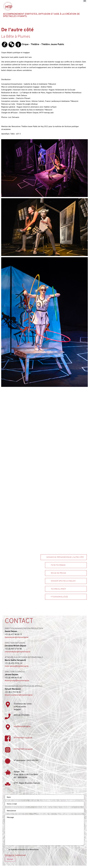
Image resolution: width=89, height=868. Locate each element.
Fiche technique (58, 565)
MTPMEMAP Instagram (23, 749)
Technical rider (58, 589)
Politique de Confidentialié (15, 855)
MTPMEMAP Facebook (23, 738)
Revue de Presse (58, 573)
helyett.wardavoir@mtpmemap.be (19, 695)
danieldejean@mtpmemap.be (17, 637)
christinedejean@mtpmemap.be (18, 652)
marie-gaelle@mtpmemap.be (17, 666)
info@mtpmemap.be (22, 726)
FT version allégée (60, 597)
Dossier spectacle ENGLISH (63, 581)
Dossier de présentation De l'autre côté (65, 557)
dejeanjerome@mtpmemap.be (17, 680)
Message (44, 830)
